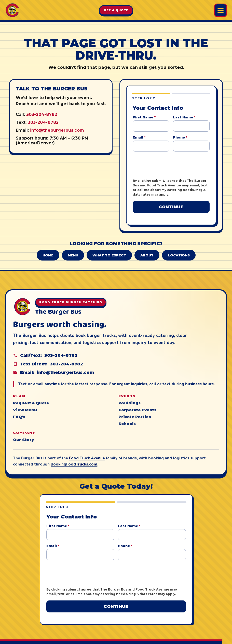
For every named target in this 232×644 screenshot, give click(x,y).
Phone (180, 137)
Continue (171, 207)
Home (48, 251)
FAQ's (19, 413)
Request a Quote (31, 399)
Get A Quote (116, 10)
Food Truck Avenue (87, 454)
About (147, 251)
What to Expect (109, 251)
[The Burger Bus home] (12, 10)
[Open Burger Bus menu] (221, 10)
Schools (127, 419)
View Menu (25, 406)
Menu (73, 251)
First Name (144, 117)
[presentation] (171, 165)
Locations (179, 251)
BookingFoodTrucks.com (74, 460)
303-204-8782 (42, 114)
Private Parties (135, 413)
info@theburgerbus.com (57, 130)
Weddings (129, 399)
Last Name (184, 117)
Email (139, 137)
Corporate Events (137, 406)
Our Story (23, 435)
